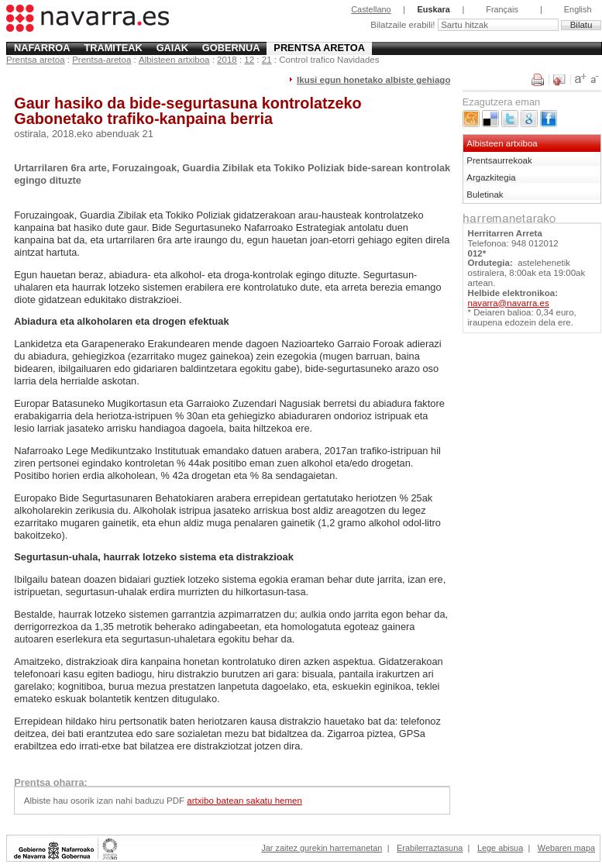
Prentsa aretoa (319, 48)
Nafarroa (42, 48)
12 (249, 60)
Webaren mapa (566, 848)
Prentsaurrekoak (499, 160)
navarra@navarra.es (509, 303)
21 (267, 60)
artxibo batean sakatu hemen (244, 801)
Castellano (371, 9)
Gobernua (231, 48)
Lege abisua (500, 848)
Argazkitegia (491, 177)
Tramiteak (113, 48)
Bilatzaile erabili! (404, 25)
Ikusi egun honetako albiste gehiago (373, 80)
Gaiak (172, 48)
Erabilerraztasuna (430, 848)
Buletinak (485, 195)
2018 (227, 60)
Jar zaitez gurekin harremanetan (322, 848)
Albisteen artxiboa (174, 60)
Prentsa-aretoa (101, 60)
